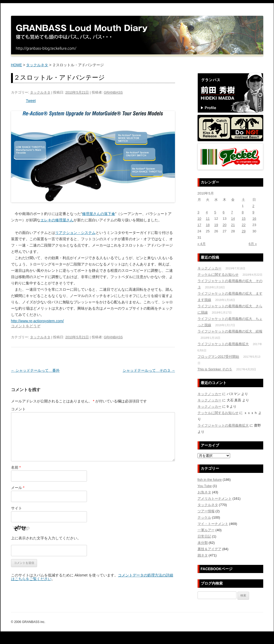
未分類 (203, 543)
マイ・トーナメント (213, 524)
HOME (17, 65)
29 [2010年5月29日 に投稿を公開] (244, 231)
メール (18, 488)
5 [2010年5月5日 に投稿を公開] (215, 212)
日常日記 (204, 536)
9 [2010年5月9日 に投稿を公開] (253, 212)
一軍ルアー (206, 530)
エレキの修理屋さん (57, 220)
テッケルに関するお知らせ (218, 275)
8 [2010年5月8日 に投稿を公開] (243, 212)
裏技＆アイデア (210, 549)
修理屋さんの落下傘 (99, 214)
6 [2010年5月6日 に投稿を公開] (224, 212)
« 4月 (202, 244)
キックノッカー (210, 268)
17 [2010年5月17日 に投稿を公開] (199, 225)
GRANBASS (113, 92)
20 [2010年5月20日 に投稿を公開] (225, 225)
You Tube (205, 486)
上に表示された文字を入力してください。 (46, 538)
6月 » (253, 244)
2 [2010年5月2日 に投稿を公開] (253, 206)
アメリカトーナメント (215, 499)
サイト (17, 508)
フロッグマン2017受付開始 (218, 357)
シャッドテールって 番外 (35, 370)
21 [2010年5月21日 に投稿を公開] (233, 225)
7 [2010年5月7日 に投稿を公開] (232, 212)
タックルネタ (37, 65)
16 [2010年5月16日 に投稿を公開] (254, 219)
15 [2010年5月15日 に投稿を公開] (244, 219)
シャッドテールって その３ (149, 370)
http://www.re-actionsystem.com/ (38, 321)
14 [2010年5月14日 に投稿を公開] (233, 219)
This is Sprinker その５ (215, 369)
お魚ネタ (204, 492)
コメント (18, 409)
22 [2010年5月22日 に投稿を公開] (244, 225)
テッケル (204, 517)
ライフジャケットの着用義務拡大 (223, 344)
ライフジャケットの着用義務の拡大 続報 (230, 331)
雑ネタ (203, 555)
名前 (16, 467)
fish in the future (210, 480)
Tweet (31, 101)
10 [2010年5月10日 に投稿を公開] (199, 219)
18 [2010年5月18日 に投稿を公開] (208, 225)
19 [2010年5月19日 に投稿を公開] (216, 225)
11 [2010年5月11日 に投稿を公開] (208, 219)
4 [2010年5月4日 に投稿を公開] (207, 212)
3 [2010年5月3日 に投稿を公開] (198, 212)
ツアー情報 (206, 511)
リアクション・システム (75, 233)
